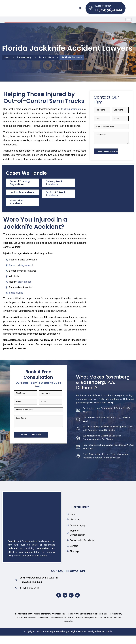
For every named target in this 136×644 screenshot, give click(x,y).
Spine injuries (16, 301)
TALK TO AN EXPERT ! (103, 6)
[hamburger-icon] (128, 20)
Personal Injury (25, 57)
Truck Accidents (48, 57)
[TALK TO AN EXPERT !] (91, 8)
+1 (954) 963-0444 (109, 10)
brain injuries (25, 289)
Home (7, 57)
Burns (12, 273)
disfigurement (26, 273)
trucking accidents (71, 117)
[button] (80, 8)
